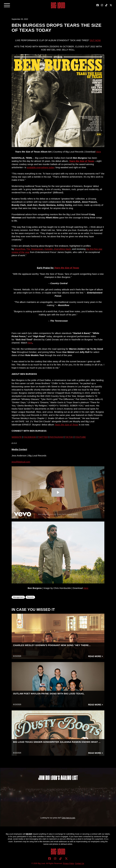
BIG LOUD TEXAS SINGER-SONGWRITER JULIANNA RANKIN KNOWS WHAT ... (57, 742)
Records (30, 597)
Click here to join (68, 818)
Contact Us (80, 863)
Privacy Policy (68, 863)
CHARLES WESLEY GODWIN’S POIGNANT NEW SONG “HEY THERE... (52, 645)
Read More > (96, 656)
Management (18, 597)
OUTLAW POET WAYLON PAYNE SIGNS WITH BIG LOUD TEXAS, (49, 694)
